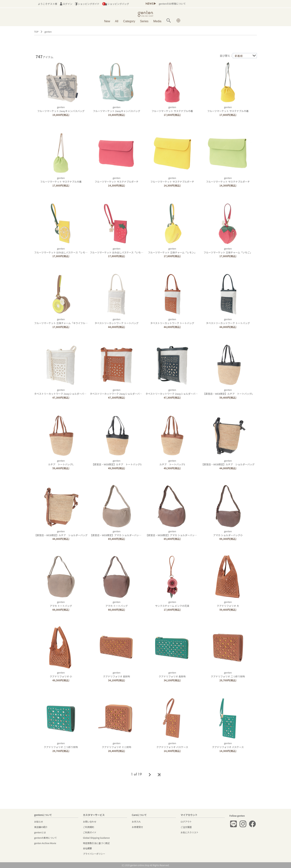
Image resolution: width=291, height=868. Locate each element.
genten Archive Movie (45, 843)
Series (144, 21)
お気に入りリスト (189, 832)
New (107, 21)
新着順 (239, 56)
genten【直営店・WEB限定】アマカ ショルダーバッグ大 (117, 533)
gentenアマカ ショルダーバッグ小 (228, 533)
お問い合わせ (90, 822)
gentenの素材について (45, 838)
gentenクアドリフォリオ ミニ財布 (117, 745)
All (117, 21)
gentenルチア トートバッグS (172, 463)
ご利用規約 (89, 827)
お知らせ (39, 822)
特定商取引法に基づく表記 (96, 843)
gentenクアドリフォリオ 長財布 (117, 674)
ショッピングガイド (87, 4)
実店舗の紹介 (41, 827)
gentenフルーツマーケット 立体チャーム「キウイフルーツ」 (63, 321)
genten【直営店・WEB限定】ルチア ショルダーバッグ (228, 463)
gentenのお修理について (172, 4)
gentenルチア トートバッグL (61, 463)
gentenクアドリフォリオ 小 (61, 674)
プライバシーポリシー (94, 854)
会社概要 (87, 848)
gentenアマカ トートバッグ (61, 604)
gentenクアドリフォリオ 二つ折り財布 (228, 674)
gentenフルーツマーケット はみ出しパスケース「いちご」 (118, 250)
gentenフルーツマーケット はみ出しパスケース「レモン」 (62, 250)
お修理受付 (137, 827)
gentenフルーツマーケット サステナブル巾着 (172, 109)
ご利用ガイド (90, 832)
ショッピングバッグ (116, 4)
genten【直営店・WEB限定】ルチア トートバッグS (116, 463)
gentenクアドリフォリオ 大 (228, 604)
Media (157, 21)
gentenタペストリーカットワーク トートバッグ (117, 321)
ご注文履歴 (186, 827)
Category (129, 21)
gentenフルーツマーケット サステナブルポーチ (117, 180)
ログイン (66, 4)
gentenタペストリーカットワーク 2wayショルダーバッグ (61, 392)
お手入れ (136, 822)
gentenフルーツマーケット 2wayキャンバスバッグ (61, 109)
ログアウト (186, 822)
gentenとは (40, 832)
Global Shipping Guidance (96, 838)
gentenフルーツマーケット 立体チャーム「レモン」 (172, 250)
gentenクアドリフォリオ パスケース (172, 745)
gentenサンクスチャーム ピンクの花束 (172, 604)
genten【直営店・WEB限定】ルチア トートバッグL (228, 392)
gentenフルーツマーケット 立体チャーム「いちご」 (228, 250)
